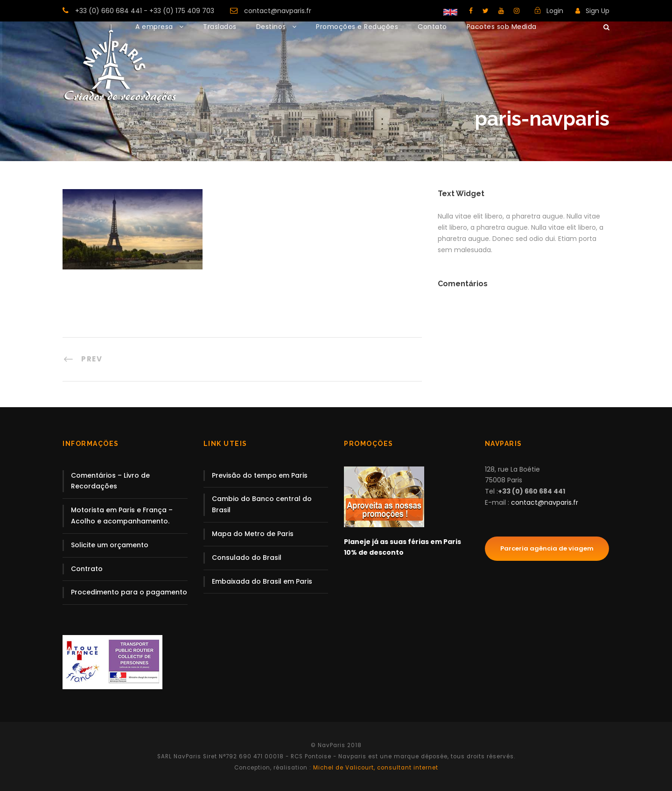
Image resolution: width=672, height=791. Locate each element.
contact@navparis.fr (278, 11)
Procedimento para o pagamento (129, 592)
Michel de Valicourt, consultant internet (375, 768)
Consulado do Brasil (247, 558)
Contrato (87, 569)
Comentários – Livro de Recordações (110, 481)
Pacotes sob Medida (502, 27)
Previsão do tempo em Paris (260, 475)
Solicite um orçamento (110, 545)
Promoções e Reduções (357, 27)
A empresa (154, 27)
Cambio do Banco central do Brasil (262, 504)
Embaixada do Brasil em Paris (262, 581)
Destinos (271, 27)
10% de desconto (374, 552)
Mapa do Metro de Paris (253, 534)
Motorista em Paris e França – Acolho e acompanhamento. (122, 516)
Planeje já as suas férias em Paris (402, 542)
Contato (432, 27)
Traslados (220, 27)
